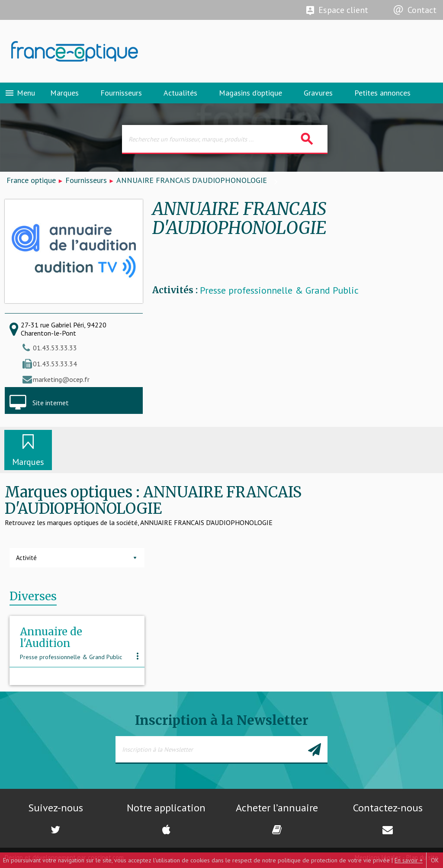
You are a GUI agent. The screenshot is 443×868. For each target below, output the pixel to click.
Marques (64, 93)
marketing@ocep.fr (61, 379)
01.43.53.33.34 (55, 364)
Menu (20, 93)
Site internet (51, 403)
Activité (26, 558)
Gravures (318, 93)
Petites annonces (382, 93)
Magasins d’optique (250, 93)
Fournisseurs (121, 93)
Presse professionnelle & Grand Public (279, 290)
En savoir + (409, 860)
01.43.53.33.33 (55, 348)
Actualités (180, 93)
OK (435, 860)
